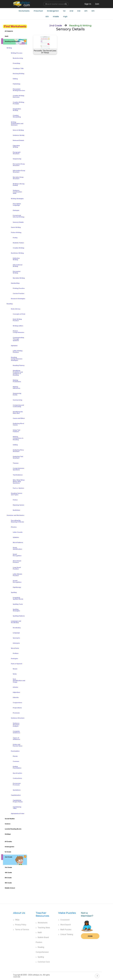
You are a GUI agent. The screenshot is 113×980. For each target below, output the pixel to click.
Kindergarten (53, 11)
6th (47, 17)
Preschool (38, 11)
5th (93, 11)
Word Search (65, 925)
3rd (79, 11)
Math (39, 932)
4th (86, 11)
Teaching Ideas (43, 928)
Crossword (64, 920)
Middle (56, 17)
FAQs (16, 920)
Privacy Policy (20, 925)
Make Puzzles (67, 913)
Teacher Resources (42, 914)
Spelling (40, 957)
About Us (19, 913)
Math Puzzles (65, 930)
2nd (71, 11)
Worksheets (24, 11)
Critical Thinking (66, 934)
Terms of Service (21, 930)
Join (90, 936)
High (65, 17)
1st (64, 11)
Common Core (43, 962)
